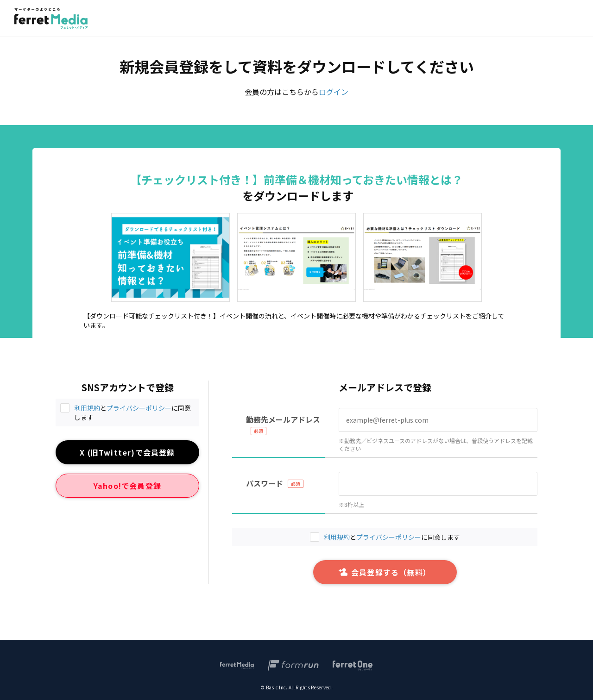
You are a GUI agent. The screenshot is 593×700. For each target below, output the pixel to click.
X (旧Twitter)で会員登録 (127, 452)
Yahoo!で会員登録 (127, 486)
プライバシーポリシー (139, 408)
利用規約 (87, 408)
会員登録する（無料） (385, 572)
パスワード (265, 483)
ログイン (334, 92)
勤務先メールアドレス (283, 419)
